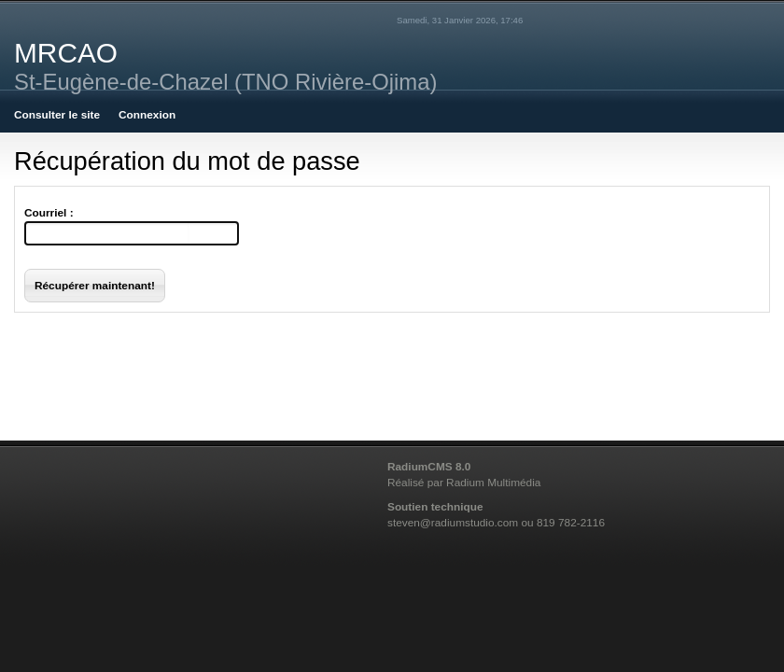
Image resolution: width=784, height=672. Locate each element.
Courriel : (49, 213)
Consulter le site (57, 115)
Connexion (147, 115)
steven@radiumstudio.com (453, 523)
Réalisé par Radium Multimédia (464, 483)
